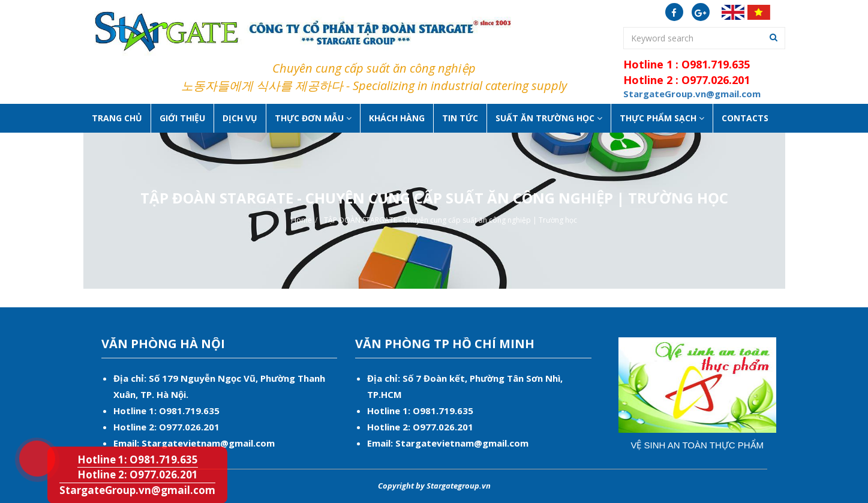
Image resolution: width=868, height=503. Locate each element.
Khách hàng (397, 118)
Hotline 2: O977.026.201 (138, 474)
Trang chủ (117, 118)
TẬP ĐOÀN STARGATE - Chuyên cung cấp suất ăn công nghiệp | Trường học (450, 220)
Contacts (745, 118)
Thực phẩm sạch (662, 118)
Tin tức (460, 118)
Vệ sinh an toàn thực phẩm (697, 445)
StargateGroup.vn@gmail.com (137, 490)
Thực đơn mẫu (313, 118)
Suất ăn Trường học (549, 118)
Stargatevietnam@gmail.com (208, 443)
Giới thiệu (182, 118)
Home (301, 220)
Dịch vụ (240, 118)
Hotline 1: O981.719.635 (29, 442)
